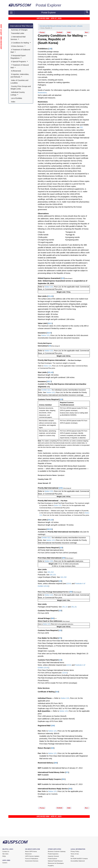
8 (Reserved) (16, 71)
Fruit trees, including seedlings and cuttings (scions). (58, 75)
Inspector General (53, 856)
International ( (43, 346)
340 (52, 748)
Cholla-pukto (43, 237)
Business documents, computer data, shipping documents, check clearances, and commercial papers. (47, 413)
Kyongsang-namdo (72, 237)
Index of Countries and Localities (20, 82)
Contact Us (6, 851)
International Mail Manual (21, 26)
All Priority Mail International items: (51, 550)
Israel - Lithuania (77, 26)
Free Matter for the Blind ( (48, 638)
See (39, 335)
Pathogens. (42, 85)
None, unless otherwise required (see (52, 584)
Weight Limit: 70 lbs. (64, 292)
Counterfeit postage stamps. (49, 52)
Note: (40, 281)
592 (81, 127)
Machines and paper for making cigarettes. (54, 82)
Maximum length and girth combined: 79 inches (56, 525)
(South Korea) (48, 43)
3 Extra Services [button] (17, 46)
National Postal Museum (55, 861)
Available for (43, 384)
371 (67, 772)
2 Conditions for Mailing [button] (20, 43)
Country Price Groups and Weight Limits (21, 88)
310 (57, 692)
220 (50, 346)
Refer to (41, 287)
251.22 (65, 607)
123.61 (69, 584)
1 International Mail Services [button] (18, 38)
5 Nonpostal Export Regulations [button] (18, 57)
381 (63, 779)
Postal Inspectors (53, 854)
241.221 (53, 575)
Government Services (32, 861)
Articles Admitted (45, 405)
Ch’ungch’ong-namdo (46, 240)
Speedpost (61, 475)
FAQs (4, 856)
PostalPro (51, 866)
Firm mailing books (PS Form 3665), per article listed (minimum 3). (63, 706)
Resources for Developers (56, 863)
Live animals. (43, 77)
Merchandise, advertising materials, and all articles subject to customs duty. (47, 433)
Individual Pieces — (46, 698)
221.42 (50, 372)
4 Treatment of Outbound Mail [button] (21, 51)
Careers (5, 863)
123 (61, 399)
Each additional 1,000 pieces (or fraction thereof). (56, 719)
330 (53, 726)
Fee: (40, 731)
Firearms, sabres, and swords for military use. (55, 59)
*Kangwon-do (70, 232)
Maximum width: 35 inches (48, 314)
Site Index (5, 854)
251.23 (74, 607)
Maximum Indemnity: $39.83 (49, 733)
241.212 (51, 572)
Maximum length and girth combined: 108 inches (56, 319)
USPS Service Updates (32, 856)
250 (71, 592)
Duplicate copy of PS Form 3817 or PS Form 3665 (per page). (61, 708)
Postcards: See (44, 575)
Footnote (78, 584)
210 (63, 278)
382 (70, 789)
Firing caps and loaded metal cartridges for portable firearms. (61, 62)
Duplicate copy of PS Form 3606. (50, 721)
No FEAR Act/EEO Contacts (79, 859)
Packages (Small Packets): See (50, 607)
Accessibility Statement (78, 861)
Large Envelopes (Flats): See (49, 577)
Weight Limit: (53, 564)
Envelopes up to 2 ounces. (48, 794)
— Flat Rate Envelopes (74, 360)
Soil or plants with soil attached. (50, 95)
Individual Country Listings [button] (18, 94)
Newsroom (28, 854)
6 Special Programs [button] (19, 62)
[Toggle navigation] (11, 13)
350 (56, 763)
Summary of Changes (19, 30)
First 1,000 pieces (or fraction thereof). (52, 716)
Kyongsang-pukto (72, 240)
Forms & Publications (32, 859)
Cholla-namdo (43, 235)
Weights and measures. (47, 98)
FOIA (72, 856)
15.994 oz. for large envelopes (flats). (64, 566)
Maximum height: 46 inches (48, 317)
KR (50, 479)
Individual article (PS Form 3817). (51, 703)
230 (61, 488)
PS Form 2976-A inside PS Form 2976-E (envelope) (57, 553)
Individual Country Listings (64, 26)
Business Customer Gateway (57, 851)
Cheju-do (41, 232)
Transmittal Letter (18, 33)
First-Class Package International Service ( (54, 592)
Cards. (40, 797)
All (50, 483)
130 (50, 49)
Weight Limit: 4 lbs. (64, 600)
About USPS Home (31, 851)
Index (13, 102)
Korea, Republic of (51, 39)
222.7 (49, 381)
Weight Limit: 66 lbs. (64, 356)
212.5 (49, 333)
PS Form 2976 (43, 613)
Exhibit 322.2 (47, 390)
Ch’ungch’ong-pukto (45, 242)
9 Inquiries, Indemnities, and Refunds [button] (20, 76)
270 (60, 638)
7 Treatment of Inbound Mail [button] (20, 66)
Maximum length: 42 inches (48, 522)
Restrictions (42, 93)
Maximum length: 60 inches (48, 375)
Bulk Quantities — (45, 711)
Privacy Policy (75, 851)
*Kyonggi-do (70, 235)
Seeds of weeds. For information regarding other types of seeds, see (64, 90)
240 (64, 558)
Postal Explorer (49, 5)
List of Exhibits (17, 98)
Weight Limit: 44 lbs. (64, 497)
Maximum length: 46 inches (48, 312)
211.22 (50, 296)
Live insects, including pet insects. (51, 80)
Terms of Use (75, 854)
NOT (40, 768)
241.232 (63, 577)
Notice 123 (49, 287)
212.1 (50, 323)
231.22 (50, 520)
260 (52, 618)
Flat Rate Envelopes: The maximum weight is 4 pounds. (57, 363)
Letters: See (43, 572)
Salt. (40, 88)
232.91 (50, 529)
